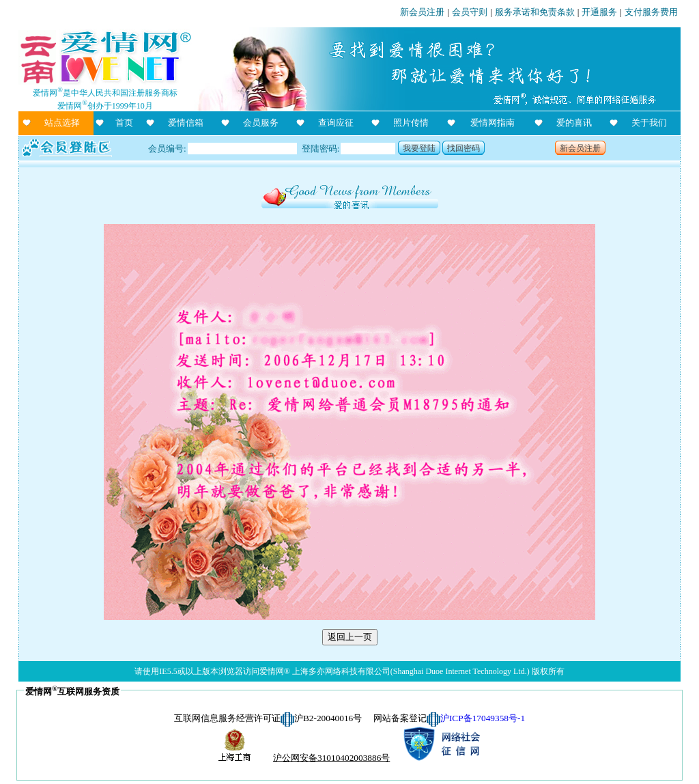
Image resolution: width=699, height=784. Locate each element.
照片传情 (411, 123)
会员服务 (261, 123)
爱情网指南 (493, 123)
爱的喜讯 (574, 123)
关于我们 (649, 123)
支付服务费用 (651, 12)
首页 (124, 123)
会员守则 (470, 12)
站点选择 (62, 123)
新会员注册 (422, 12)
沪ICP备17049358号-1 (483, 718)
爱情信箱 (186, 123)
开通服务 (599, 12)
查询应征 (336, 123)
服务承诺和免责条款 (535, 12)
